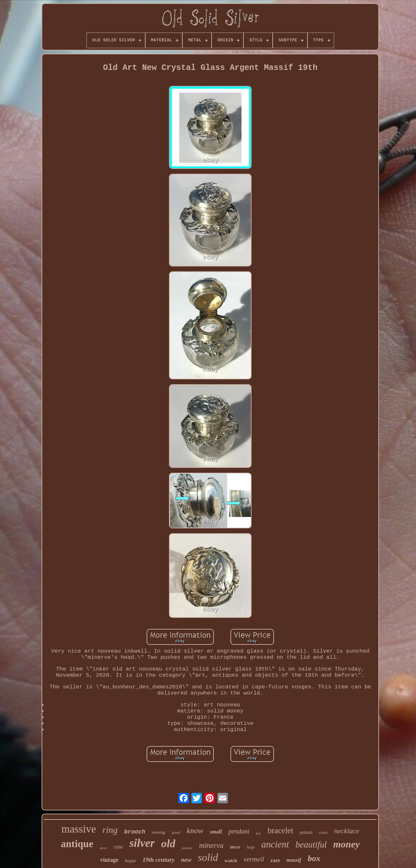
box (314, 858)
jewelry (187, 848)
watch (231, 861)
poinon (306, 832)
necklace (347, 831)
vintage (109, 860)
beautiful (311, 845)
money (346, 844)
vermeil (254, 859)
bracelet (280, 830)
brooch (135, 832)
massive (79, 829)
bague (130, 861)
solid (208, 857)
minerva (211, 845)
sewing (159, 832)
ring (110, 830)
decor (104, 848)
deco (235, 847)
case (118, 847)
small (216, 832)
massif (294, 860)
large (251, 847)
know (195, 831)
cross (323, 832)
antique (77, 844)
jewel (176, 833)
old (168, 843)
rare (275, 860)
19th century (158, 860)
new (186, 860)
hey (258, 833)
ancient (275, 844)
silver (142, 843)
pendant (239, 831)
